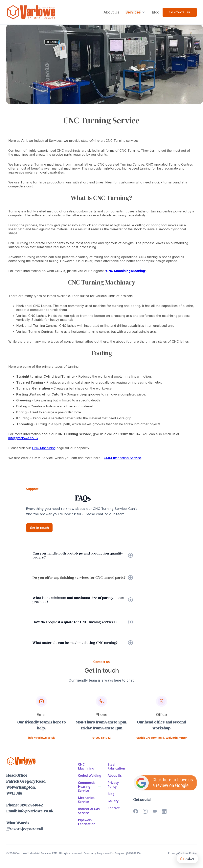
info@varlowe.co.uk (23, 438)
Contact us (180, 12)
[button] (135, 12)
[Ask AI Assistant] (187, 859)
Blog (156, 12)
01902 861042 (101, 738)
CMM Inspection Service (122, 458)
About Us (111, 12)
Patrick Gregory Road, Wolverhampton (161, 738)
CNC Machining (44, 448)
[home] (31, 12)
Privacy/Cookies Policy (182, 853)
